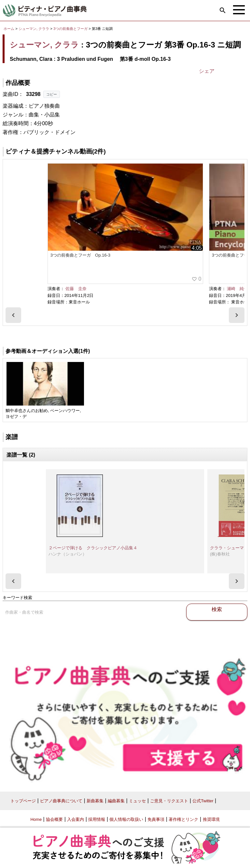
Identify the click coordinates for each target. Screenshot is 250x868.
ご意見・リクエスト (169, 801)
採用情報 (97, 819)
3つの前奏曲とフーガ (71, 29)
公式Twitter (203, 801)
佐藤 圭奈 (76, 289)
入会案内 (76, 819)
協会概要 (54, 819)
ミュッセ (137, 801)
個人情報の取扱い (126, 819)
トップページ (23, 801)
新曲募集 (95, 801)
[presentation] (13, 315)
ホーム (9, 29)
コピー (52, 94)
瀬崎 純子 (237, 289)
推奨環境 (211, 819)
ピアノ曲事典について (61, 801)
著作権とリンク (183, 819)
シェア (207, 71)
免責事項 (156, 819)
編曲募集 (116, 801)
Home (36, 819)
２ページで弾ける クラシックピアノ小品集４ (93, 548)
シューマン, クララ (34, 29)
